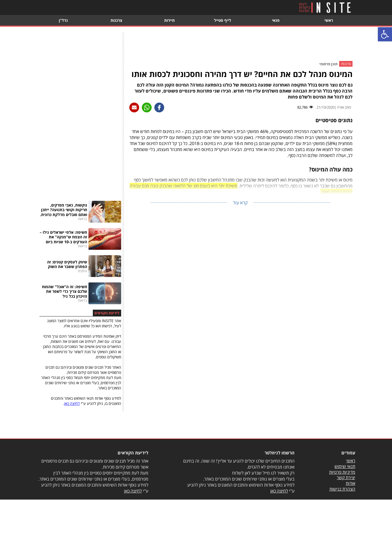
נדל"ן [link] (63, 20)
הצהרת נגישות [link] (342, 489)
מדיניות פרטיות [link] (342, 472)
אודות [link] (350, 483)
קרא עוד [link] (240, 203)
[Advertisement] (240, 44)
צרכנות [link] (116, 20)
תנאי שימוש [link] (345, 466)
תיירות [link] (169, 20)
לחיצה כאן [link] (72, 403)
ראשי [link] (329, 20)
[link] (385, 34)
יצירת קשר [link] (346, 478)
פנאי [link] (276, 20)
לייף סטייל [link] (223, 20)
